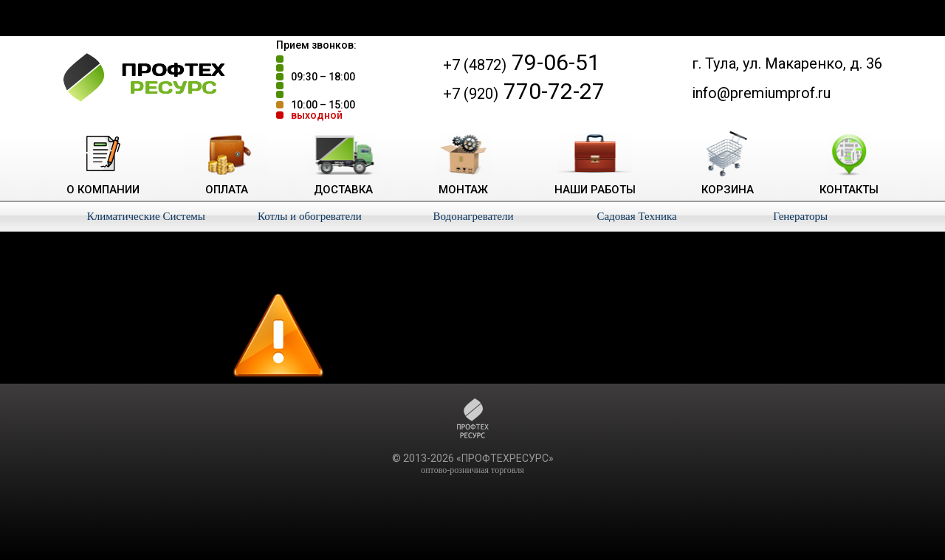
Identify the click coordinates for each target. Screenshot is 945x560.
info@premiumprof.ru (761, 93)
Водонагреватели (473, 216)
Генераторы (800, 216)
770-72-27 (524, 91)
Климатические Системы (146, 216)
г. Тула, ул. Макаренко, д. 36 (787, 63)
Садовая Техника (636, 216)
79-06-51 (522, 62)
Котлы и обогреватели (310, 216)
